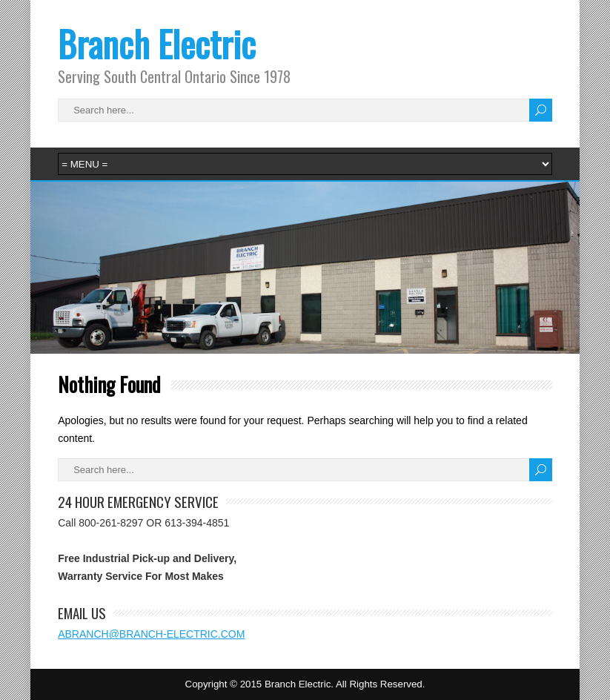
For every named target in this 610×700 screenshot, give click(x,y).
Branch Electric (157, 43)
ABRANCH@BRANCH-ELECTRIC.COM (151, 634)
